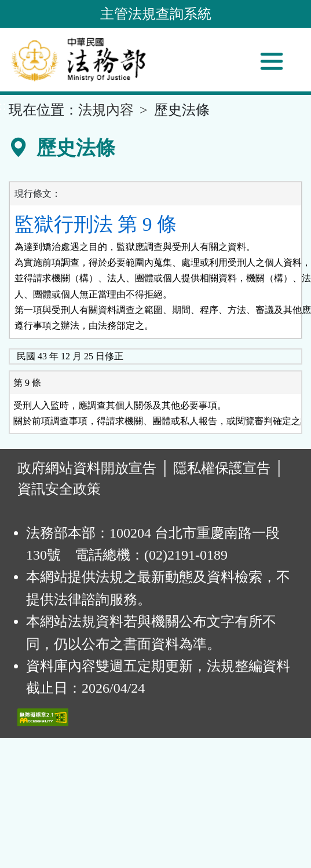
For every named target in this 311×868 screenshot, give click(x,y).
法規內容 (106, 110)
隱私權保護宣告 (222, 468)
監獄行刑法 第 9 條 (96, 224)
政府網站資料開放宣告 (87, 468)
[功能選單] (272, 61)
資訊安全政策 (59, 489)
